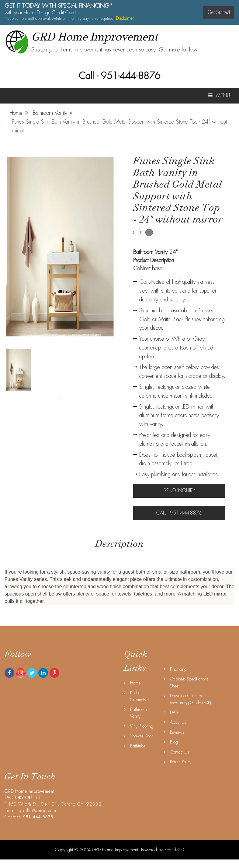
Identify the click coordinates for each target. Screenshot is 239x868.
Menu (219, 95)
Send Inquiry (179, 491)
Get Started (219, 12)
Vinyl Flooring (142, 726)
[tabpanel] (18, 370)
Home (16, 113)
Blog (174, 742)
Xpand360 (174, 850)
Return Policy (181, 762)
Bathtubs (138, 746)
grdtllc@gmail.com (38, 810)
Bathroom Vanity (50, 113)
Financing (178, 669)
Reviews (177, 732)
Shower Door (141, 736)
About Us (178, 722)
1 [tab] (60, 399)
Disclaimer (125, 18)
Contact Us (179, 752)
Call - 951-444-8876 (119, 76)
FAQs (175, 712)
